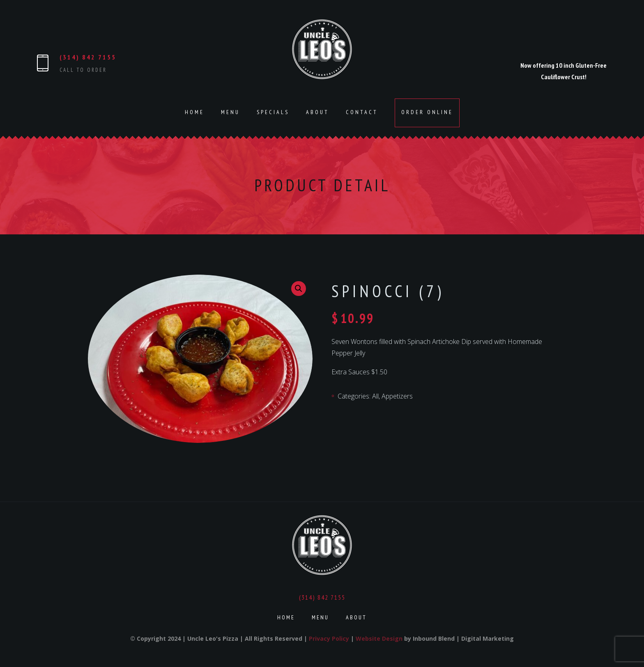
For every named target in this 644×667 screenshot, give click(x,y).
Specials (273, 112)
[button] (299, 289)
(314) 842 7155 (88, 57)
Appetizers (397, 396)
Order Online (427, 112)
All (375, 396)
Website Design (379, 638)
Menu (230, 112)
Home (194, 112)
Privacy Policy (329, 638)
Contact (362, 112)
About (317, 112)
